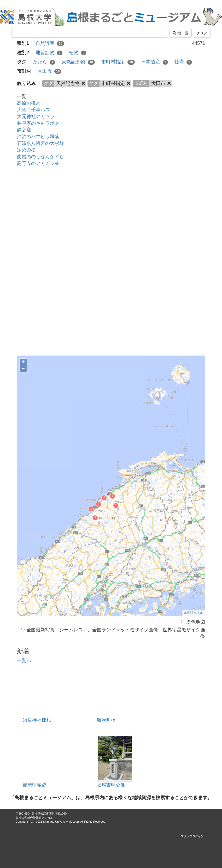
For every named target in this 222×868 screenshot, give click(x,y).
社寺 (183, 62)
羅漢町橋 (106, 720)
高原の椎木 (29, 103)
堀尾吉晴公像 (111, 785)
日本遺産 (155, 62)
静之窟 (24, 130)
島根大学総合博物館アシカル (34, 818)
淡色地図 (193, 622)
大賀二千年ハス (33, 110)
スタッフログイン (192, 836)
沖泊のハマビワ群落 (38, 137)
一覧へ (24, 661)
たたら (44, 62)
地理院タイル (194, 613)
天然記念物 (78, 62)
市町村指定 (118, 62)
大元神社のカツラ (36, 117)
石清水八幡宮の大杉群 (40, 143)
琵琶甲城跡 (34, 785)
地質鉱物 (49, 53)
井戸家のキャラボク (38, 123)
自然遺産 (50, 43)
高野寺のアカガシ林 (38, 163)
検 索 (180, 33)
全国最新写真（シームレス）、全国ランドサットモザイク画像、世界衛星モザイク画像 (113, 633)
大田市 (49, 71)
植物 (78, 53)
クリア (202, 33)
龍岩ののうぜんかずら (40, 157)
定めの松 (26, 150)
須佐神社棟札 (37, 720)
